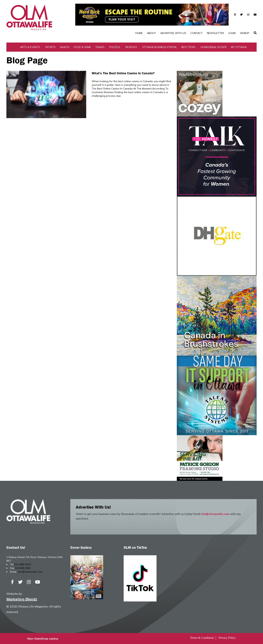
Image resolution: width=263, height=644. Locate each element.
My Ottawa (239, 47)
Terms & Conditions (202, 638)
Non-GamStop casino (43, 639)
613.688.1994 (23, 568)
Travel (100, 47)
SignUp (245, 33)
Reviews (131, 47)
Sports (50, 47)
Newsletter (215, 33)
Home (139, 33)
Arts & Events (30, 47)
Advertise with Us (173, 33)
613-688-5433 (22, 564)
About (151, 33)
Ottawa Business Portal (160, 47)
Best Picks (188, 47)
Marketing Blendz (22, 599)
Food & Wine (82, 47)
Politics (115, 47)
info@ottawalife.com (215, 514)
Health (65, 47)
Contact (197, 33)
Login (232, 33)
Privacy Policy (227, 638)
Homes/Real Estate (214, 47)
